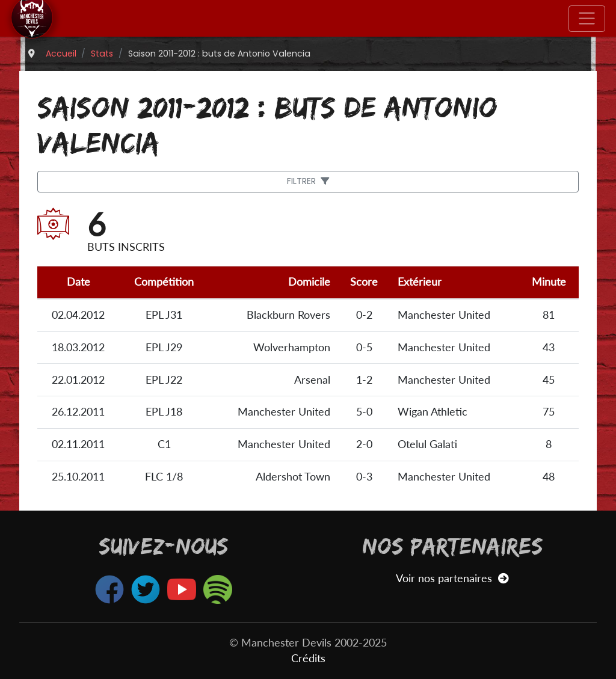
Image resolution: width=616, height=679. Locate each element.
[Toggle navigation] (587, 19)
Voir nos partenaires (452, 578)
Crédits (308, 658)
